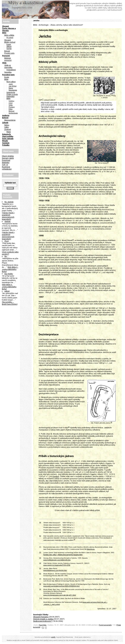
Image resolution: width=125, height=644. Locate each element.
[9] (55, 354)
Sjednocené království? (43, 621)
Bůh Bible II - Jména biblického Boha (10, 269)
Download (6, 160)
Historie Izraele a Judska (43, 619)
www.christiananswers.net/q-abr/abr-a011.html (60, 595)
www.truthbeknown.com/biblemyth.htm (57, 560)
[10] (112, 95)
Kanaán (87, 74)
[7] (93, 261)
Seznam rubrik (8, 158)
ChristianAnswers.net (77, 350)
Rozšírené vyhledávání (7, 168)
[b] (40, 536)
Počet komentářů (105, 625)
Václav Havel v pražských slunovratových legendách (8, 216)
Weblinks (6, 163)
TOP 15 (5, 165)
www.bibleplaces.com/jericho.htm (55, 570)
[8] (90, 316)
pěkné (7, 291)
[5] (108, 163)
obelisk (7, 221)
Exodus (56, 476)
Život (7, 241)
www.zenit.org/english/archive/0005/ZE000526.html (62, 586)
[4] (75, 154)
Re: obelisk (9, 202)
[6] (73, 240)
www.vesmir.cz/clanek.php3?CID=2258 (57, 565)
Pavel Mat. (43, 625)
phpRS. (53, 637)
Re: (6, 256)
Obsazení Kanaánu (41, 617)
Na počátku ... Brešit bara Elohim (9, 303)
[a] (48, 189)
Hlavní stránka (8, 156)
